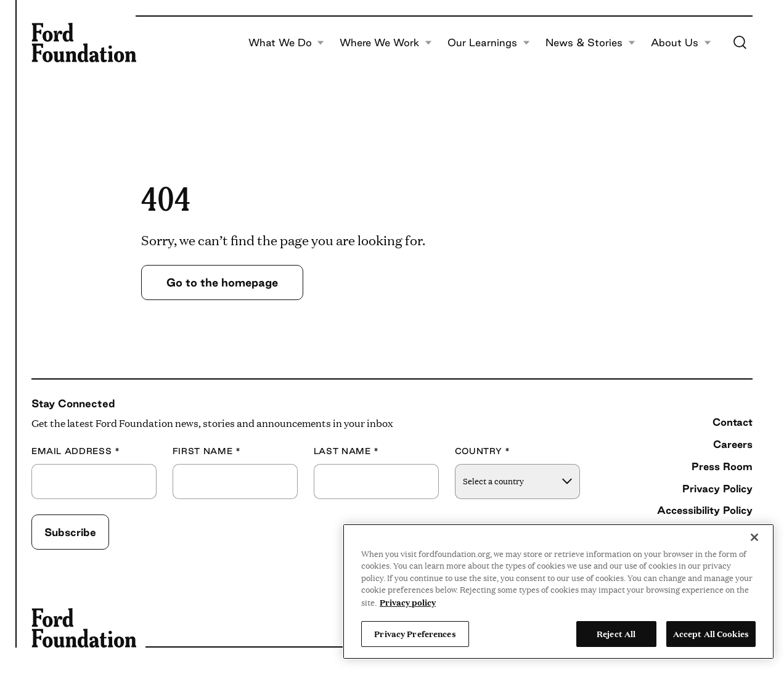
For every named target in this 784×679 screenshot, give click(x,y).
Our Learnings (488, 43)
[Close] (754, 537)
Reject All (616, 633)
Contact (733, 422)
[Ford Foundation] (84, 43)
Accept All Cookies (711, 633)
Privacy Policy (717, 489)
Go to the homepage (222, 282)
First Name (207, 451)
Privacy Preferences (415, 633)
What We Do (286, 43)
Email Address (76, 451)
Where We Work (386, 43)
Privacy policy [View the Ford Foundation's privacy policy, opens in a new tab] (408, 602)
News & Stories (590, 43)
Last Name (346, 451)
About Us (681, 43)
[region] (558, 592)
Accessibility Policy (705, 510)
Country (483, 451)
